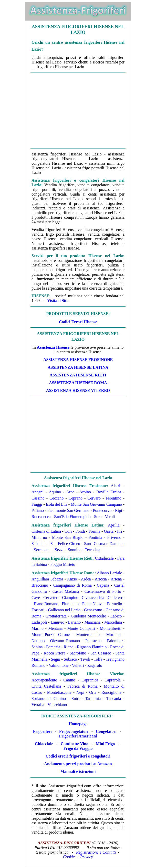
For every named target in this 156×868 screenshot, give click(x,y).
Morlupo (113, 635)
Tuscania (114, 699)
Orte (93, 692)
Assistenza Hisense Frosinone (78, 360)
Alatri (115, 486)
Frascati (38, 610)
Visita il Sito (58, 301)
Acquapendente (44, 680)
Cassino (38, 498)
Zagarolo (95, 665)
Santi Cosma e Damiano (104, 544)
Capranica (90, 680)
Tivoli (85, 659)
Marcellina (113, 622)
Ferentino (113, 498)
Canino (69, 680)
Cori (68, 531)
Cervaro (94, 498)
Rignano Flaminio (92, 647)
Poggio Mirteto (63, 564)
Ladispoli (39, 622)
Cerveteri (51, 598)
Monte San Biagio (68, 537)
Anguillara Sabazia (47, 579)
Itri (120, 531)
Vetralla (38, 705)
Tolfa (98, 659)
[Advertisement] (78, 110)
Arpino (85, 492)
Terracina (92, 550)
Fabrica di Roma (82, 686)
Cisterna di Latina (46, 531)
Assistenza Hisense (53, 347)
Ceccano (56, 498)
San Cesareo (101, 653)
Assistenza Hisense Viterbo (78, 390)
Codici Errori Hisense (78, 322)
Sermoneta (43, 550)
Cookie (69, 857)
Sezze (60, 550)
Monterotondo (88, 635)
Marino (38, 628)
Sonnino (75, 550)
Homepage (78, 724)
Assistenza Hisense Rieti (78, 375)
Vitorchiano (57, 705)
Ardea (86, 579)
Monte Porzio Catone (51, 635)
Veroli (110, 517)
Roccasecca (41, 517)
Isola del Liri (56, 504)
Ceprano (76, 498)
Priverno (114, 537)
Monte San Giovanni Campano (96, 504)
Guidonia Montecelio (89, 616)
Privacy (87, 857)
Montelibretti (111, 628)
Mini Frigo (105, 744)
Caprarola (113, 680)
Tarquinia (93, 699)
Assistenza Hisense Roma (78, 383)
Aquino (55, 492)
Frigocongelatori (74, 731)
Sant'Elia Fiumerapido (72, 517)
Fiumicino (70, 604)
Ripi (119, 510)
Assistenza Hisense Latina (78, 367)
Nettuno (38, 641)
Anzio (72, 579)
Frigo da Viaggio (78, 748)
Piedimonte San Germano (69, 510)
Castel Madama (66, 591)
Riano (68, 647)
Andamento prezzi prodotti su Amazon (78, 764)
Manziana (93, 622)
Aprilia (114, 525)
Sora (98, 517)
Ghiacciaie (44, 744)
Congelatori (106, 731)
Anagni (38, 492)
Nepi (80, 692)
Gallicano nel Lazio (64, 610)
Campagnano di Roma (72, 585)
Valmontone (59, 665)
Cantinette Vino (75, 744)
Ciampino (70, 598)
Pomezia (53, 647)
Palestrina (93, 641)
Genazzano (93, 610)
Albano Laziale (110, 573)
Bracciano (40, 585)
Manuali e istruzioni (78, 772)
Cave (36, 598)
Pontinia (95, 537)
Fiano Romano (46, 604)
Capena (103, 585)
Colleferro (116, 598)
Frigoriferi (42, 731)
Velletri (78, 665)
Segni (56, 659)
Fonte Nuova (93, 604)
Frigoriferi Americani (78, 736)
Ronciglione (111, 692)
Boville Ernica (109, 492)
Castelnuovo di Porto (103, 591)
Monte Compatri (81, 628)
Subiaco (70, 659)
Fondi (80, 531)
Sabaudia (39, 544)
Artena (116, 579)
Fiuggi (37, 504)
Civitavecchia (93, 598)
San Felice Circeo (65, 544)
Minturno (39, 537)
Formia (95, 531)
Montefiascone (59, 692)
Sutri (75, 699)
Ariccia (101, 579)
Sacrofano (78, 653)
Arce (70, 492)
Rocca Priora (55, 653)
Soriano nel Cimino (49, 699)
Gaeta (109, 531)
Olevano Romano (65, 641)
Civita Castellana (46, 686)
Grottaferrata (56, 616)
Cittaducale (104, 558)
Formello (115, 604)
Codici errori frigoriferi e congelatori (78, 756)
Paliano (38, 510)
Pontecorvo (102, 510)
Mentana (55, 628)
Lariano (74, 622)
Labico (116, 616)
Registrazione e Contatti (96, 852)
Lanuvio (58, 622)
